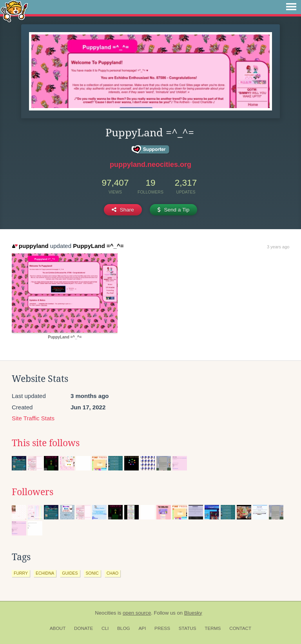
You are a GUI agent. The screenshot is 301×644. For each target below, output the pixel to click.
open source (137, 613)
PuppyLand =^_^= (98, 246)
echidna (45, 573)
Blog (124, 628)
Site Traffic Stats (33, 418)
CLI (105, 628)
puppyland (30, 246)
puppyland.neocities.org (150, 165)
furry (21, 573)
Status (188, 628)
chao (112, 573)
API (142, 628)
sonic (92, 573)
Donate (83, 628)
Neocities (105, 613)
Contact (240, 628)
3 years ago (278, 247)
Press (162, 628)
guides (70, 573)
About (58, 628)
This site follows (46, 443)
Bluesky (193, 613)
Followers (33, 492)
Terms (213, 628)
